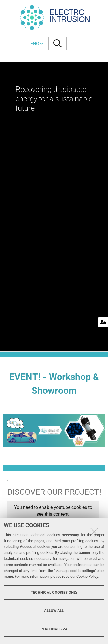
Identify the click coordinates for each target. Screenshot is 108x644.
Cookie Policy (87, 576)
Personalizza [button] (54, 629)
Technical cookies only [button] (54, 592)
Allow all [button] (54, 611)
